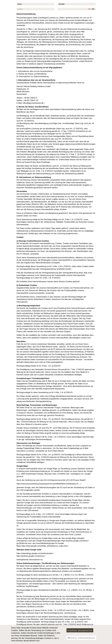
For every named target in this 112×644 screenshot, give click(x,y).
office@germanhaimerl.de (34, 103)
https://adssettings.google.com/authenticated (35, 553)
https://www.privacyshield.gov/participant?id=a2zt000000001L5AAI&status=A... (49, 484)
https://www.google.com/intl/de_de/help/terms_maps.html (45, 546)
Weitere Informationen (81, 639)
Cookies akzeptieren (80, 632)
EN (93, 9)
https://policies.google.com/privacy (31, 556)
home (20, 4)
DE (89, 9)
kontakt (62, 4)
